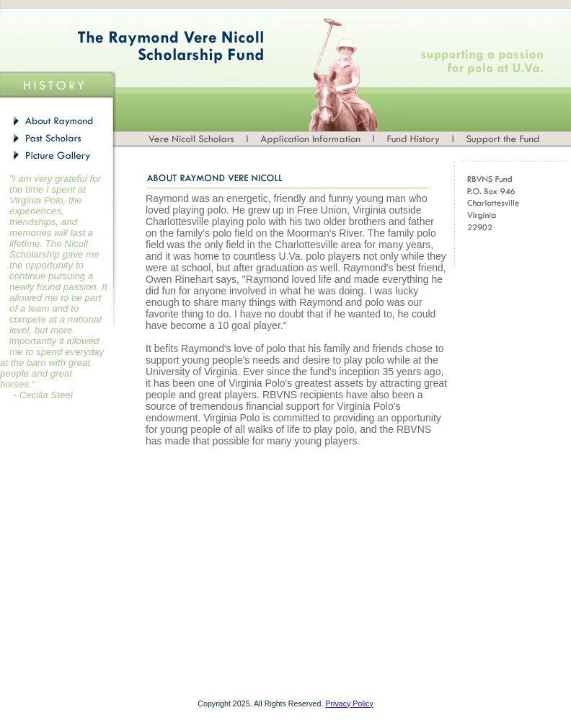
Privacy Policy (349, 703)
